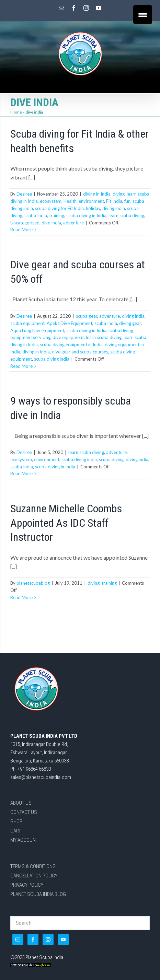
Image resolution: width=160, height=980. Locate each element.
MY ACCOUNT (24, 840)
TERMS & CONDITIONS (33, 866)
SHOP (16, 821)
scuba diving (111, 459)
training (57, 215)
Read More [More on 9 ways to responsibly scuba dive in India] (21, 474)
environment (91, 201)
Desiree (24, 194)
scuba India (36, 215)
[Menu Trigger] (143, 15)
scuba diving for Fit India (59, 208)
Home (16, 112)
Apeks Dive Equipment (70, 323)
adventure (73, 223)
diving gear (130, 323)
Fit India (114, 201)
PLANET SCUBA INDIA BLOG (38, 894)
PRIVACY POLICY (27, 885)
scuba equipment (27, 323)
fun (127, 201)
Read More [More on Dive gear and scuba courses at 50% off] (21, 366)
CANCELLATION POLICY (34, 876)
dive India (51, 223)
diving (119, 194)
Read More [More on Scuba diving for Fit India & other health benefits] (21, 230)
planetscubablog (33, 583)
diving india (114, 208)
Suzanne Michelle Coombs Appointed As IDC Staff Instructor (66, 523)
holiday (93, 208)
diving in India (97, 194)
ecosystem (51, 201)
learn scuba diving (126, 215)
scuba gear (87, 316)
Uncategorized (25, 223)
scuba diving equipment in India (71, 345)
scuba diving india (52, 359)
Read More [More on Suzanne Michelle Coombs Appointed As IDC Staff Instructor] (21, 597)
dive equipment (68, 337)
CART (16, 831)
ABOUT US (21, 803)
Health (70, 201)
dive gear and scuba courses (80, 352)
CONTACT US (24, 812)
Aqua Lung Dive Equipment (37, 330)
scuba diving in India (86, 215)
